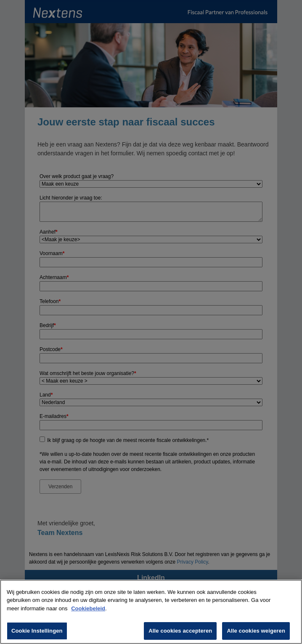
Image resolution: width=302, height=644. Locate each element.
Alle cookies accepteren (180, 631)
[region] (151, 612)
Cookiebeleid (88, 608)
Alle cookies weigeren (256, 631)
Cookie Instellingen (37, 631)
